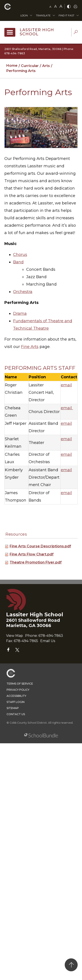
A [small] (50, 7)
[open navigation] (10, 32)
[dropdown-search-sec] (76, 33)
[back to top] (71, 965)
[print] (75, 7)
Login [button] (24, 15)
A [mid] (55, 6)
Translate (43, 15)
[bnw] (69, 7)
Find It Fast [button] (66, 15)
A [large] (61, 6)
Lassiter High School (37, 32)
